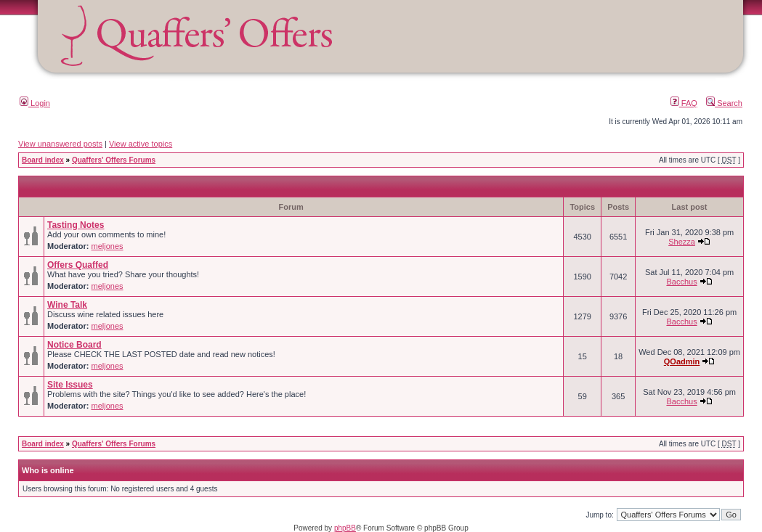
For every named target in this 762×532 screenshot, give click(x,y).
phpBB (345, 528)
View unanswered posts (60, 144)
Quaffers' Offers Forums (114, 160)
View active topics (141, 144)
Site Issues (70, 385)
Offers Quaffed (78, 265)
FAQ (684, 103)
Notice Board (74, 345)
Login (35, 103)
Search (724, 103)
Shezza (682, 242)
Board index (43, 160)
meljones (108, 246)
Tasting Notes (76, 225)
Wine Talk (67, 305)
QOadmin (682, 361)
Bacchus (681, 282)
